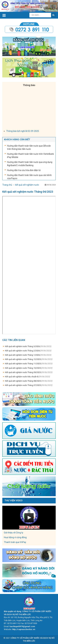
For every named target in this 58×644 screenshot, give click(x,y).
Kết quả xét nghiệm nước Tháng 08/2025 (29, 381)
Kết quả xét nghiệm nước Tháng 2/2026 (28, 351)
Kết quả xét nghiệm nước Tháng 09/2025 (29, 372)
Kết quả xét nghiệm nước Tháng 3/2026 (28, 346)
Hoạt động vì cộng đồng (15, 537)
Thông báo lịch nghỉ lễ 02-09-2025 (23, 132)
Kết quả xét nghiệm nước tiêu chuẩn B (28, 377)
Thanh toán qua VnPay (15, 542)
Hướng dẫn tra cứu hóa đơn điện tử (24, 170)
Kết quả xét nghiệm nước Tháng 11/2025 (29, 364)
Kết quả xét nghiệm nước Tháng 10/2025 (29, 368)
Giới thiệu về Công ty (14, 533)
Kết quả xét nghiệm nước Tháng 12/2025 (29, 359)
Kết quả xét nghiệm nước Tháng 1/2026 (28, 355)
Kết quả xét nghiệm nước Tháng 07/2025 (29, 385)
